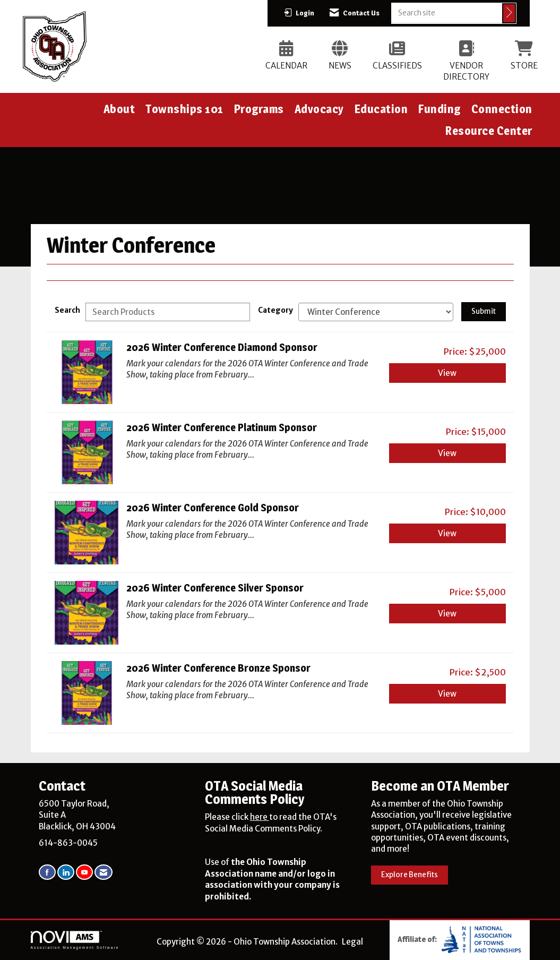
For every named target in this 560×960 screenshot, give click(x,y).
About (119, 109)
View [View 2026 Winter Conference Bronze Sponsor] (447, 694)
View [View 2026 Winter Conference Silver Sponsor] (447, 614)
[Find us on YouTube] (84, 872)
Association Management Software (75, 940)
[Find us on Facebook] (47, 872)
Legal (352, 942)
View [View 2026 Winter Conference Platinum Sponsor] (447, 453)
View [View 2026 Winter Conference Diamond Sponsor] (447, 373)
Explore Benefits (410, 875)
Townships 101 (184, 109)
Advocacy (319, 109)
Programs (259, 109)
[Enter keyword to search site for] (447, 13)
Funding (440, 109)
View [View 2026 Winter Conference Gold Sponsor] (447, 533)
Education (381, 109)
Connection (502, 109)
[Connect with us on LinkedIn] (66, 872)
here (260, 817)
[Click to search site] (509, 13)
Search (67, 310)
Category (275, 310)
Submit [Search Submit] (484, 311)
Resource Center (489, 131)
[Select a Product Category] (376, 312)
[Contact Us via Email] (104, 872)
